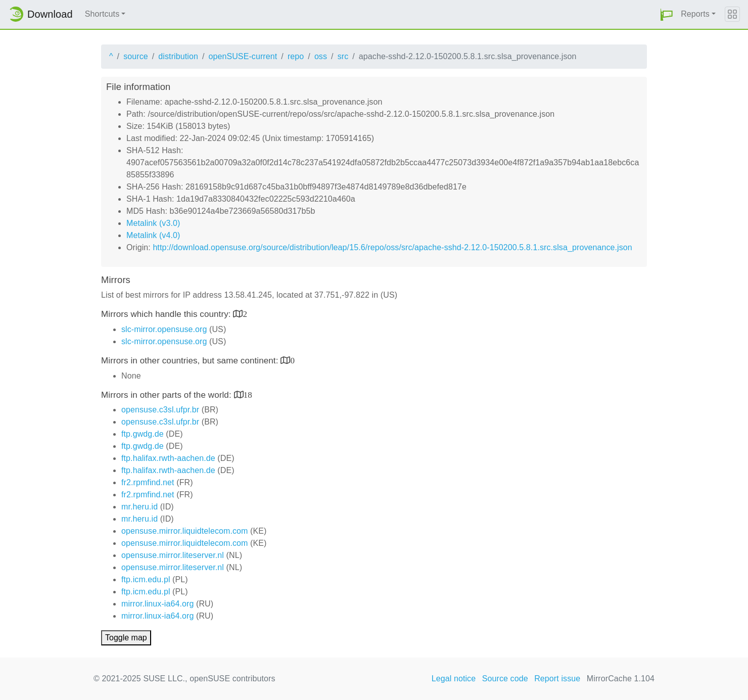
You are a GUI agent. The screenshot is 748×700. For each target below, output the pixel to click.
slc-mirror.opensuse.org (164, 329)
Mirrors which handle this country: (167, 314)
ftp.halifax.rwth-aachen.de (168, 458)
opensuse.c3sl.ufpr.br (160, 410)
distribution (178, 56)
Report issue (557, 679)
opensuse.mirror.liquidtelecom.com (185, 531)
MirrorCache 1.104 (621, 679)
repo (296, 56)
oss (321, 56)
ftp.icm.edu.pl (146, 579)
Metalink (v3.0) (153, 223)
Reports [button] (695, 14)
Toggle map (126, 638)
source (136, 56)
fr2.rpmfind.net (148, 482)
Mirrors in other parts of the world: (168, 395)
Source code (505, 679)
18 (248, 394)
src (343, 56)
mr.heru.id (139, 507)
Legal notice (454, 679)
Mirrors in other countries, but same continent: (191, 361)
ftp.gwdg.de (143, 434)
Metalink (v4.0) (153, 235)
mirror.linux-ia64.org (157, 604)
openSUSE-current (243, 56)
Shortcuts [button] (102, 14)
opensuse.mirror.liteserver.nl (173, 555)
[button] (667, 14)
